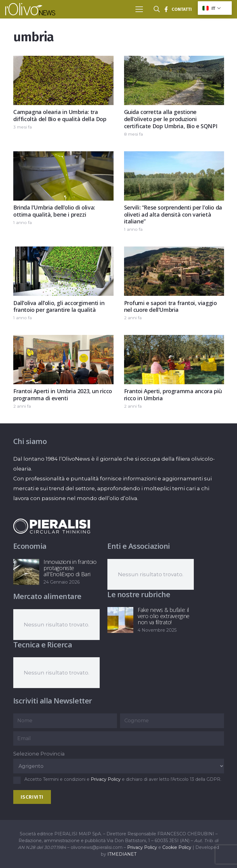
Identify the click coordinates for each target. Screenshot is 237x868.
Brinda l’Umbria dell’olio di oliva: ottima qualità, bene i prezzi (54, 211)
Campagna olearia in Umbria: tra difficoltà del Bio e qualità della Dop (60, 115)
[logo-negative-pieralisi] (52, 526)
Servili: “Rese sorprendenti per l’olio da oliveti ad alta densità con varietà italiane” (173, 214)
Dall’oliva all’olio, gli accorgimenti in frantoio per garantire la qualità (59, 306)
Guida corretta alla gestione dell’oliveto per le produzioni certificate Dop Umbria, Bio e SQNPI (170, 119)
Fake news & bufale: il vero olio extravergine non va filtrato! (164, 616)
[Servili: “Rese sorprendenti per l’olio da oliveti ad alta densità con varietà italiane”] (174, 156)
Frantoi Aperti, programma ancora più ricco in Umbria (173, 395)
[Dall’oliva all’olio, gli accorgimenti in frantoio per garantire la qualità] (63, 252)
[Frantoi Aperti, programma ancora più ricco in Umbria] (174, 340)
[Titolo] (166, 9)
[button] (139, 9)
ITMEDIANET (122, 854)
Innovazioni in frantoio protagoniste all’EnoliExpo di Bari (70, 568)
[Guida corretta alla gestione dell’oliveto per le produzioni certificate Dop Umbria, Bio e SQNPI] (174, 61)
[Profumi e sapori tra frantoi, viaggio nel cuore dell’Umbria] (174, 252)
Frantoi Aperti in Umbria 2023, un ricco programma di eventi (63, 395)
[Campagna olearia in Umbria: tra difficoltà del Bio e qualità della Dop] (63, 61)
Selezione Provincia (39, 754)
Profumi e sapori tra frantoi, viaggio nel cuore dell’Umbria (170, 306)
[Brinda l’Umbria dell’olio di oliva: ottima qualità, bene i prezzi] (63, 156)
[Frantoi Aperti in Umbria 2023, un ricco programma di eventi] (63, 340)
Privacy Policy (106, 779)
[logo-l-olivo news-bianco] (30, 9)
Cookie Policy (177, 847)
